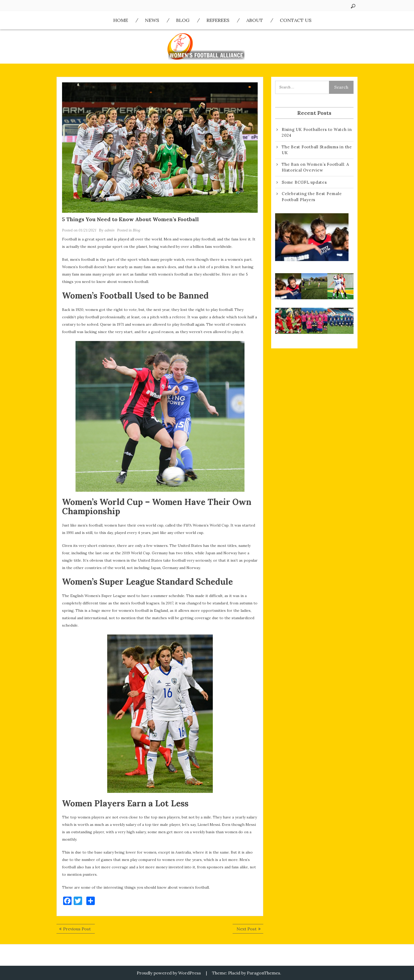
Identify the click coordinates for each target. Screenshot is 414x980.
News (152, 20)
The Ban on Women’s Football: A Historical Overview (315, 167)
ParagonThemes (264, 973)
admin (110, 230)
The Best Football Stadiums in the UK (317, 150)
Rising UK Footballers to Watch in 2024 (317, 132)
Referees (218, 20)
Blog (183, 20)
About (255, 20)
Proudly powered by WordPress (169, 973)
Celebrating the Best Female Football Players (312, 197)
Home (121, 20)
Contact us (296, 20)
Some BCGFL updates (304, 182)
